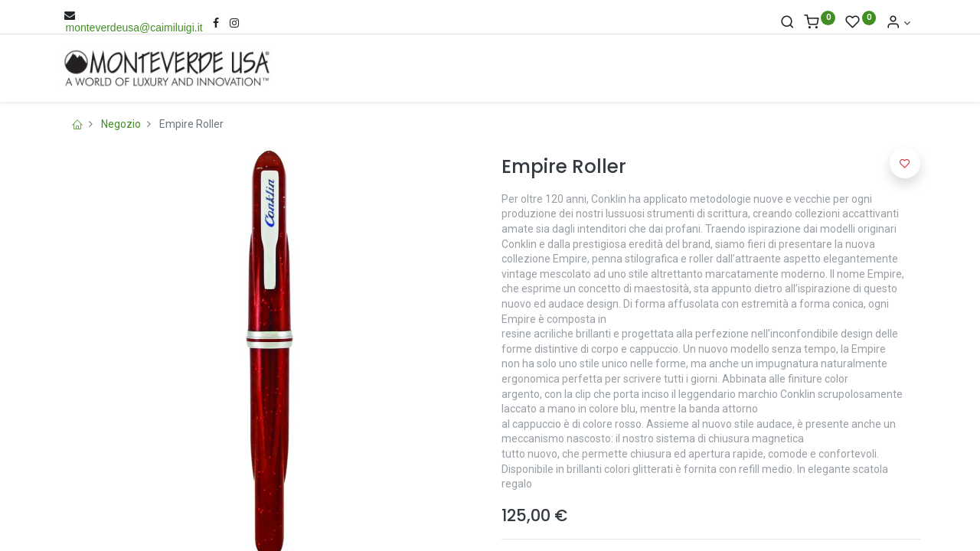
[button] (905, 163)
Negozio (121, 124)
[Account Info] (898, 23)
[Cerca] (787, 23)
